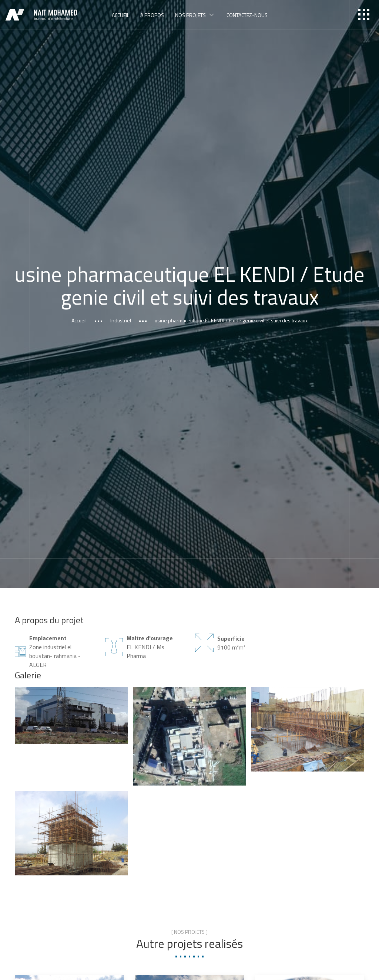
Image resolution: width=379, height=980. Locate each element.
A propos (152, 15)
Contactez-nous (247, 15)
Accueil (79, 321)
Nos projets (195, 15)
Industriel (121, 321)
